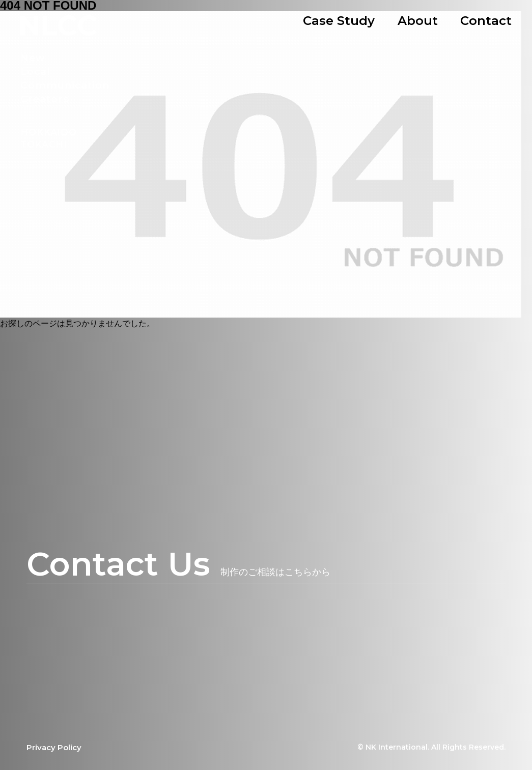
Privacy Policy (54, 747)
